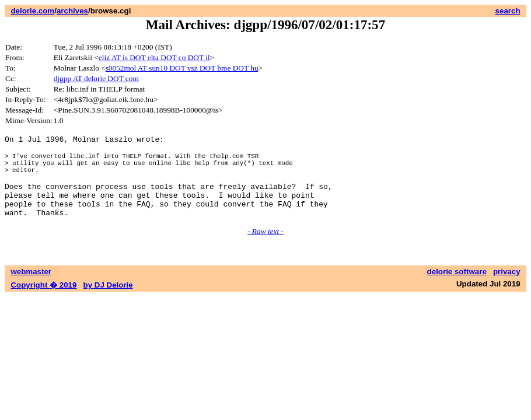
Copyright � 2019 (43, 302)
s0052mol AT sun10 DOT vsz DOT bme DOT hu (182, 68)
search (508, 11)
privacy (507, 289)
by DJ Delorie (108, 302)
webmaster (31, 289)
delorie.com (32, 11)
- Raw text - (265, 249)
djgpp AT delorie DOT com (96, 78)
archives (72, 11)
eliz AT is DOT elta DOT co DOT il (154, 57)
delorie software (457, 289)
